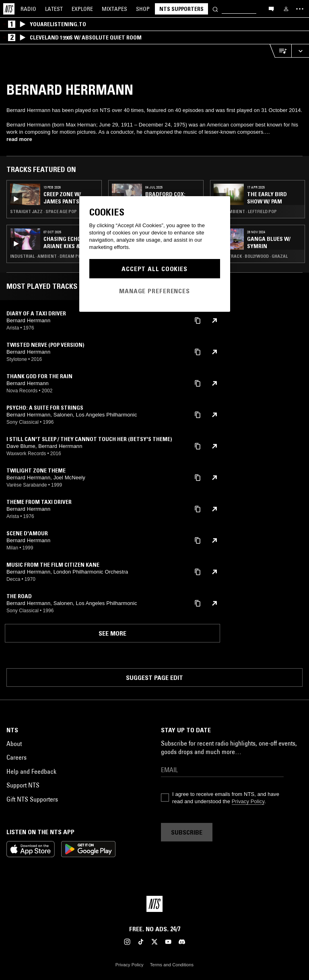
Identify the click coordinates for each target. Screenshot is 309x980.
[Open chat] (271, 8)
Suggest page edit (154, 678)
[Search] (215, 9)
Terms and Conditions (172, 965)
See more (112, 633)
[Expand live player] (300, 51)
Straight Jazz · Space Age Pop (43, 211)
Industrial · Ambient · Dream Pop (47, 256)
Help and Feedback (31, 771)
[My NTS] (286, 9)
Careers (16, 757)
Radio (28, 9)
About (14, 744)
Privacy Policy (248, 801)
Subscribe (187, 832)
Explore (82, 9)
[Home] (9, 9)
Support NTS (23, 785)
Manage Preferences (154, 291)
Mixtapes (114, 9)
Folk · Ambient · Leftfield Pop (245, 211)
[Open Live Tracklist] (280, 51)
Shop (143, 9)
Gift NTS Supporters (32, 799)
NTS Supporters (181, 9)
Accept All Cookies (154, 269)
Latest (54, 9)
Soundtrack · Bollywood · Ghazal (251, 256)
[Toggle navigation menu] (300, 9)
